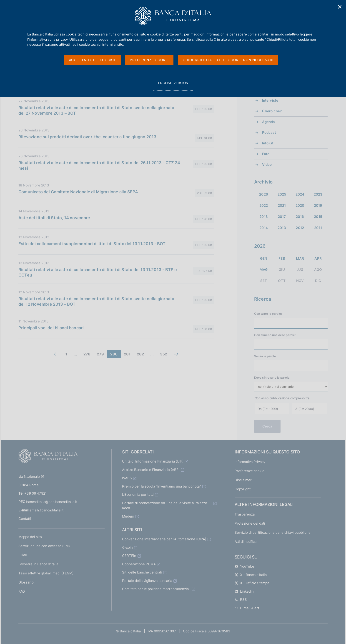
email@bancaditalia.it (46, 510)
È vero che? (272, 111)
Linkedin (244, 591)
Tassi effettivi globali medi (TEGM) (46, 573)
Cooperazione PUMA (139, 564)
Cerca (267, 426)
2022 (264, 205)
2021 (282, 205)
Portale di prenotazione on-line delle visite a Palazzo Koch (165, 506)
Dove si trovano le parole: (272, 377)
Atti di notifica (246, 542)
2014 (264, 228)
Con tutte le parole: (268, 314)
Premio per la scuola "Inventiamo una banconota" (162, 486)
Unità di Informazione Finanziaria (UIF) (153, 461)
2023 (318, 194)
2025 (282, 194)
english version (173, 85)
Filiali (23, 555)
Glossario (26, 582)
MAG (264, 270)
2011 (318, 228)
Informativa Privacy (250, 462)
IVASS (127, 478)
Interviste (270, 100)
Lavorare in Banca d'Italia (38, 564)
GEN (264, 258)
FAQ (22, 591)
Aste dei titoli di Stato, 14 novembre (54, 218)
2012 (300, 228)
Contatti (25, 519)
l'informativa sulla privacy (47, 39)
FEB (282, 258)
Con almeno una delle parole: (275, 335)
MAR (300, 258)
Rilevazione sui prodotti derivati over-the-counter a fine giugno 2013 (87, 137)
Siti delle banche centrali (142, 572)
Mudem (128, 516)
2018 (264, 217)
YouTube (244, 566)
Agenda (269, 122)
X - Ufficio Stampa (252, 583)
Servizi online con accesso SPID (44, 546)
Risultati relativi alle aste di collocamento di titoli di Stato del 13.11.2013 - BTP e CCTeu (98, 272)
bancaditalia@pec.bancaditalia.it (52, 502)
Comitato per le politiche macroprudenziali (156, 589)
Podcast (269, 132)
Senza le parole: (266, 356)
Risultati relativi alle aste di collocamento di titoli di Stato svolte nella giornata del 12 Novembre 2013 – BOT (96, 301)
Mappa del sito (30, 537)
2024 (300, 194)
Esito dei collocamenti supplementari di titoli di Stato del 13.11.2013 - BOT (92, 244)
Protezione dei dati (250, 523)
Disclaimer (243, 480)
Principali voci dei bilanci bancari (51, 328)
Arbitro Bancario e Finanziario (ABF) (151, 470)
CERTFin (129, 556)
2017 (282, 217)
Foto (266, 154)
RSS (241, 600)
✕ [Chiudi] (340, 7)
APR (318, 258)
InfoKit (268, 143)
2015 (318, 217)
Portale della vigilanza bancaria (147, 581)
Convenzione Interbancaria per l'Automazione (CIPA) (164, 539)
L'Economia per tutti (138, 494)
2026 (264, 194)
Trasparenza (245, 514)
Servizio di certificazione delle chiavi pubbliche (273, 532)
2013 (282, 228)
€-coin (127, 547)
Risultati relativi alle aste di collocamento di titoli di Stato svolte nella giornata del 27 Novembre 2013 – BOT (96, 110)
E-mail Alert (247, 608)
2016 (300, 217)
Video (267, 165)
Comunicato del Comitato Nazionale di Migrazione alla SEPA (78, 192)
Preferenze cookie (249, 471)
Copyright (243, 489)
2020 (300, 205)
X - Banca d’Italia (251, 575)
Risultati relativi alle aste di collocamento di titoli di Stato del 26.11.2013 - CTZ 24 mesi (99, 165)
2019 (318, 205)
